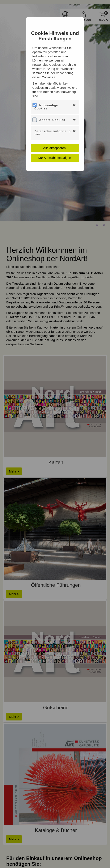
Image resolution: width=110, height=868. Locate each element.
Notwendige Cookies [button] (46, 107)
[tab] (55, 107)
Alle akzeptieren (54, 148)
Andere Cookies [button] (52, 120)
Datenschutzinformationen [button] (53, 133)
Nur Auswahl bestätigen (55, 158)
